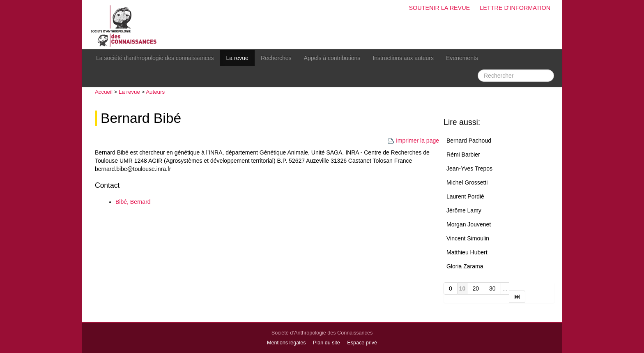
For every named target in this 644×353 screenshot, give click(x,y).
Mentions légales (286, 343)
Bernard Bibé (141, 118)
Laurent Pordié (465, 196)
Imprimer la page (413, 141)
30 (492, 288)
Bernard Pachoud (469, 141)
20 (476, 288)
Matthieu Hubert (467, 252)
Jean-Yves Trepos (469, 168)
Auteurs (155, 92)
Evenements (462, 58)
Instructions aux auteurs (403, 58)
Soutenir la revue (439, 8)
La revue (237, 58)
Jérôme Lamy (464, 210)
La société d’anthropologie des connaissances (155, 58)
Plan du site (327, 343)
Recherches (276, 58)
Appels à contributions (332, 58)
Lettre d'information (515, 8)
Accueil (104, 92)
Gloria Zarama (465, 266)
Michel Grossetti (467, 182)
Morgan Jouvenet (469, 224)
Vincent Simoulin (468, 238)
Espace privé (362, 343)
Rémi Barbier (463, 155)
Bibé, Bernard (133, 202)
